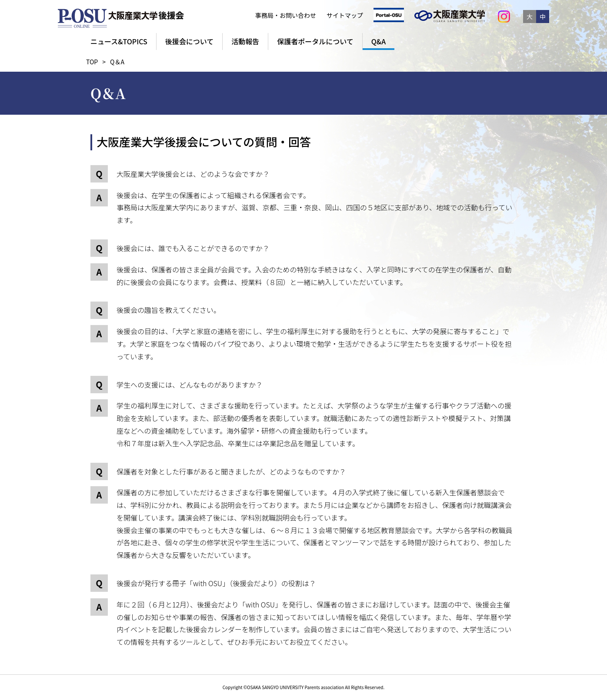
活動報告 (245, 41)
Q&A (379, 41)
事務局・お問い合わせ (286, 15)
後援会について (190, 41)
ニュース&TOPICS (119, 41)
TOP (92, 62)
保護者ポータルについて (315, 41)
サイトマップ (345, 15)
